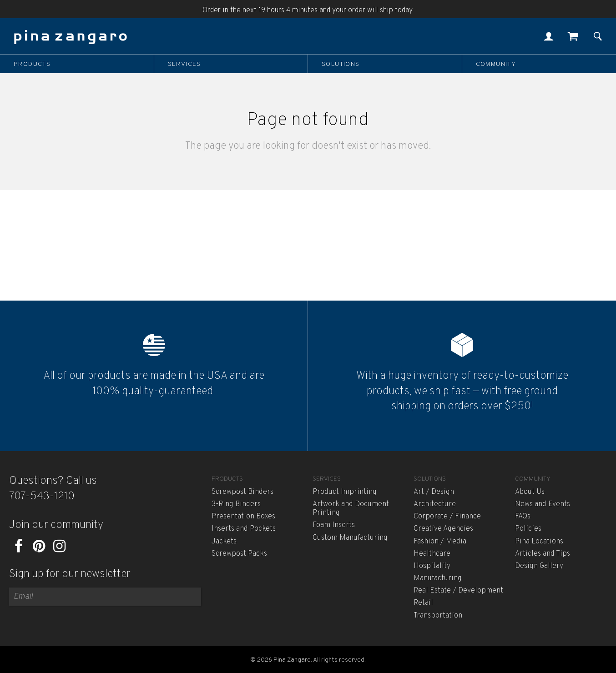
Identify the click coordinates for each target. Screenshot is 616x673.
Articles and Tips (543, 554)
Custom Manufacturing (350, 538)
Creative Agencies (443, 529)
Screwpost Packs (239, 554)
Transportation (438, 616)
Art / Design (434, 492)
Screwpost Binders (242, 492)
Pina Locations (539, 542)
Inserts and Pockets (244, 529)
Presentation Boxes (243, 517)
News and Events (543, 504)
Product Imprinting (345, 492)
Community (496, 64)
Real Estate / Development (458, 591)
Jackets (224, 542)
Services (184, 64)
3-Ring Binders (236, 504)
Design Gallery (539, 566)
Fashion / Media (440, 542)
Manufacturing (438, 578)
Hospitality (432, 566)
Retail (423, 603)
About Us (530, 492)
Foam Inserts (334, 525)
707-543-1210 (42, 497)
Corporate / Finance (447, 517)
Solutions (341, 64)
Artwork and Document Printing (351, 509)
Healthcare (432, 554)
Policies (528, 529)
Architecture (435, 504)
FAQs (523, 517)
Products (32, 64)
